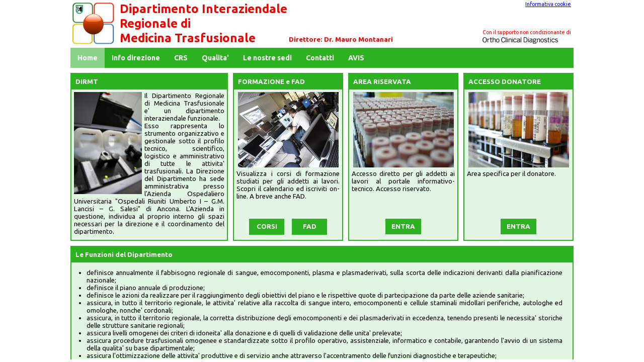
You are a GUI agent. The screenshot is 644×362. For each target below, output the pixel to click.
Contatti (320, 58)
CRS (181, 58)
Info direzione (136, 58)
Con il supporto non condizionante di (527, 32)
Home (88, 58)
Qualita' (215, 58)
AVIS (356, 58)
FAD (310, 227)
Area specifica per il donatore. (511, 174)
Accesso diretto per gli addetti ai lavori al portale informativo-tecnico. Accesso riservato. (403, 181)
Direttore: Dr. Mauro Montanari (341, 39)
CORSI (267, 227)
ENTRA (403, 227)
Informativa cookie (548, 4)
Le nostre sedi (267, 58)
